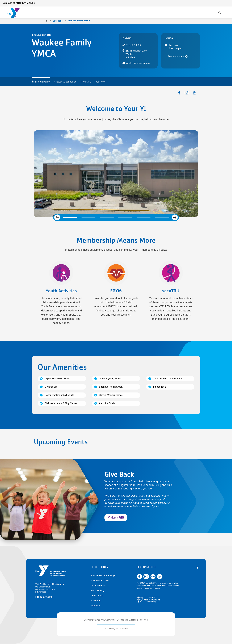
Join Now (100, 82)
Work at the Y (220, 12)
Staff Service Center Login (103, 576)
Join (178, 12)
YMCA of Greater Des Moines (19, 3)
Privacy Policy (97, 591)
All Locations (42, 35)
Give (189, 12)
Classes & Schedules (103, 12)
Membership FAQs (100, 581)
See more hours (178, 56)
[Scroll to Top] (198, 567)
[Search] (171, 3)
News (181, 3)
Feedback (95, 606)
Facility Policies (98, 586)
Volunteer (202, 12)
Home (46, 21)
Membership (54, 12)
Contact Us (192, 3)
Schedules (96, 601)
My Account (205, 3)
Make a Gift (116, 517)
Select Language (221, 3)
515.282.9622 (41, 592)
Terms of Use (97, 596)
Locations (130, 12)
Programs (76, 12)
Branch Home (42, 82)
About (147, 12)
